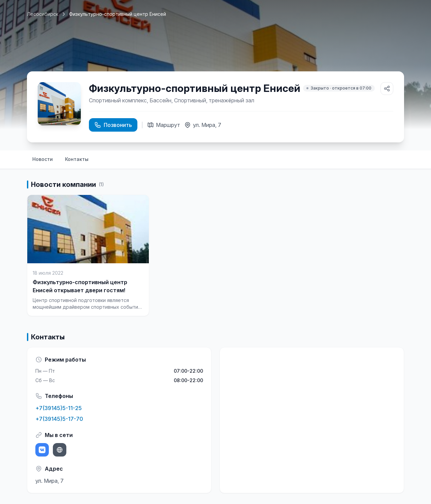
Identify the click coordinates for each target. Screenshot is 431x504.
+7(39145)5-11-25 (59, 408)
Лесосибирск (43, 14)
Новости (43, 159)
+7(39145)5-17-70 (59, 419)
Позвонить (113, 125)
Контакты (77, 159)
